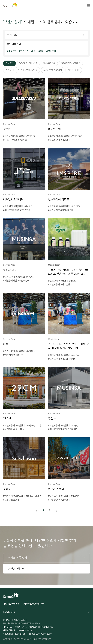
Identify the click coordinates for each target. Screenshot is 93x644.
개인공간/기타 (74, 70)
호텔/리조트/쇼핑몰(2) (71, 63)
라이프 (8, 70)
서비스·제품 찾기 (17, 558)
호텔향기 (13, 51)
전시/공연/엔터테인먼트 (27, 70)
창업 (42, 51)
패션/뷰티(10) (49, 63)
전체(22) (9, 63)
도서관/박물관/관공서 (53, 70)
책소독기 (52, 51)
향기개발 (24, 51)
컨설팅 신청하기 (17, 569)
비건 (34, 51)
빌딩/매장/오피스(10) (28, 63)
